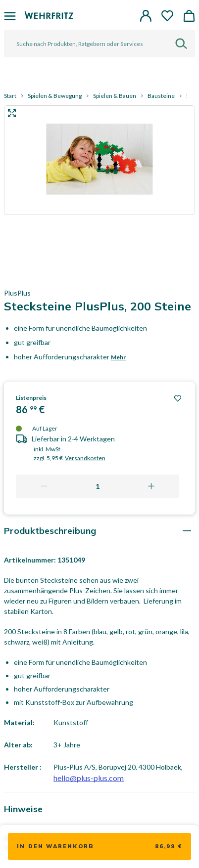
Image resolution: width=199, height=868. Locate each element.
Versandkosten (85, 458)
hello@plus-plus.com (89, 778)
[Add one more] (151, 486)
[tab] (99, 531)
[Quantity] (98, 486)
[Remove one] (44, 486)
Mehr (118, 357)
